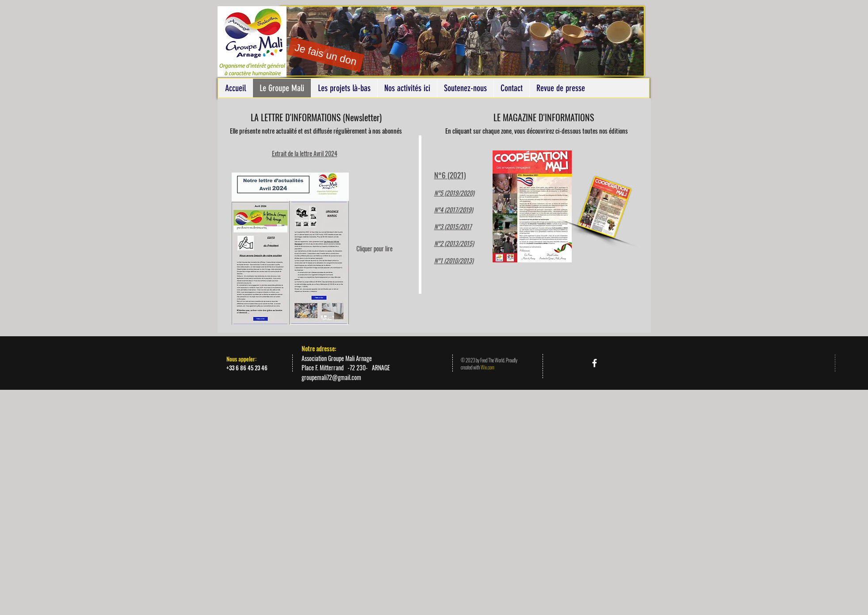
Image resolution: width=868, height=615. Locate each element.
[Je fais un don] (325, 55)
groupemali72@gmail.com (331, 377)
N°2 (439, 243)
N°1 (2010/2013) (454, 260)
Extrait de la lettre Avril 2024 (305, 153)
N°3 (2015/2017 (453, 226)
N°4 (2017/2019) (454, 209)
